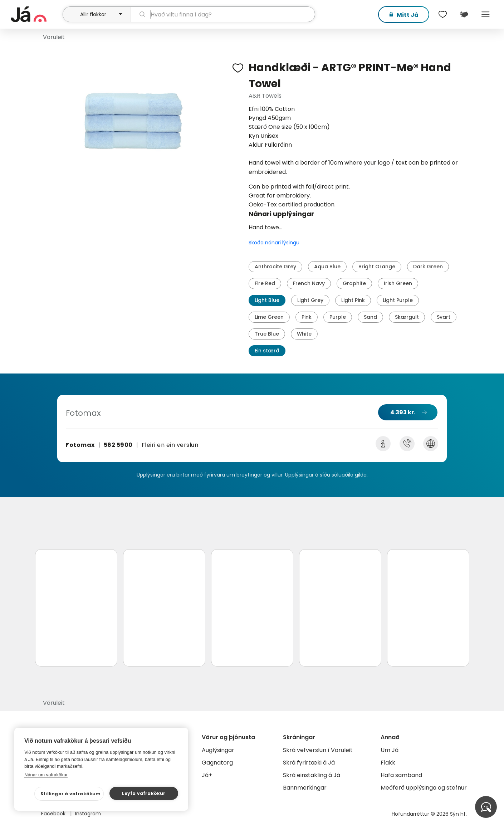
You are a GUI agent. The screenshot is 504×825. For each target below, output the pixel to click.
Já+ (207, 775)
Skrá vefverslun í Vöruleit (318, 750)
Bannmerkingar (305, 788)
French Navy (309, 283)
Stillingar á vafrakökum (71, 794)
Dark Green (428, 267)
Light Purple (398, 300)
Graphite (354, 283)
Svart (444, 317)
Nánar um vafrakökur (46, 775)
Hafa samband (401, 775)
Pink (307, 317)
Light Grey (310, 300)
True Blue (267, 334)
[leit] (223, 14)
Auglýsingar (218, 750)
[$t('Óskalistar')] (443, 14)
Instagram (88, 814)
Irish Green (398, 283)
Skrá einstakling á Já (312, 775)
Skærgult (407, 317)
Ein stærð (267, 351)
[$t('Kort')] (464, 14)
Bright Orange (377, 267)
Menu (486, 14)
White (304, 334)
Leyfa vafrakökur (144, 793)
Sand (370, 317)
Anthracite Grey (275, 267)
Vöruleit (54, 37)
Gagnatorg (217, 763)
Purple (338, 317)
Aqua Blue (327, 267)
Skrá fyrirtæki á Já (309, 763)
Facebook (54, 814)
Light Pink (353, 300)
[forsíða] (36, 14)
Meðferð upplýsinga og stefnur (424, 788)
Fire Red (265, 283)
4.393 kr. (403, 412)
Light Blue (267, 300)
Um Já (390, 750)
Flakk (388, 763)
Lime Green (269, 317)
